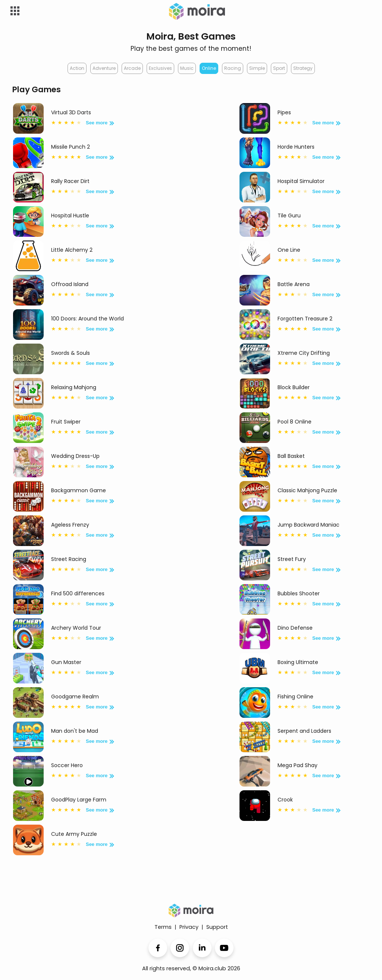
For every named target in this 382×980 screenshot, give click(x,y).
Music (187, 68)
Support (217, 927)
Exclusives (160, 68)
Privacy (189, 927)
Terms (163, 927)
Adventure (104, 68)
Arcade (132, 68)
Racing (233, 68)
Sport (279, 68)
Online (209, 68)
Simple (257, 68)
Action (77, 68)
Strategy (303, 68)
